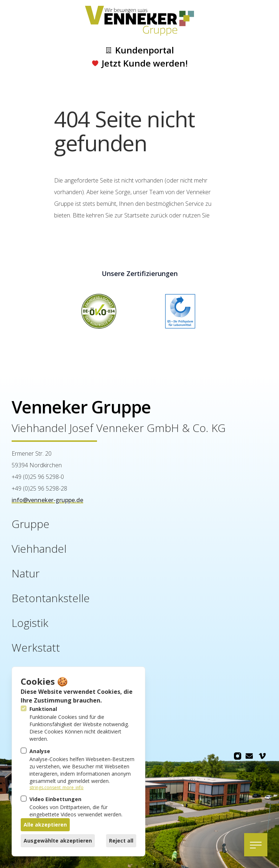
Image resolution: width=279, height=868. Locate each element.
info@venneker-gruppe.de (47, 500)
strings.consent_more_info (56, 788)
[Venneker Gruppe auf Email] (249, 756)
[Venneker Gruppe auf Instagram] (238, 756)
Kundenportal (139, 50)
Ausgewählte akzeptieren (58, 841)
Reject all (121, 841)
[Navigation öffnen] (256, 845)
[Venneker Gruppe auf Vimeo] (262, 756)
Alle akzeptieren (45, 825)
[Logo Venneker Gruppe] (139, 21)
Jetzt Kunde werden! (140, 63)
